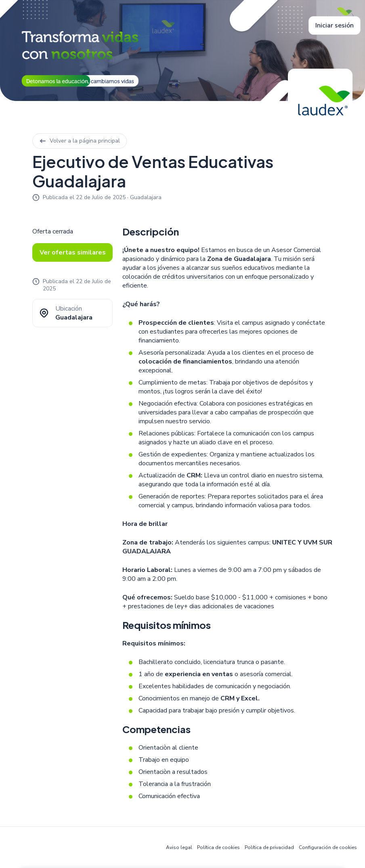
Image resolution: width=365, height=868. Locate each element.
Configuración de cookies (328, 847)
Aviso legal (179, 847)
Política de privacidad (269, 847)
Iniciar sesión (335, 25)
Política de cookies (218, 847)
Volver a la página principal (80, 141)
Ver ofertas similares (73, 252)
